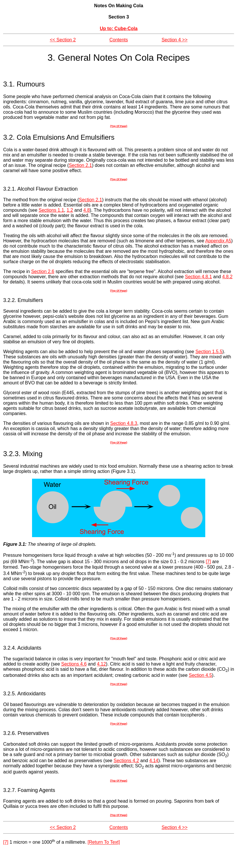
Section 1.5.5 (209, 352)
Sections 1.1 (51, 210)
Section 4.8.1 (198, 277)
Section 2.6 (43, 271)
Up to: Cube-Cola (119, 28)
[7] (208, 562)
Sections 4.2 (126, 761)
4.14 (154, 761)
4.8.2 (227, 277)
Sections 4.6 (74, 664)
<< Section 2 (63, 40)
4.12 (101, 664)
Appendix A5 (218, 241)
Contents (119, 40)
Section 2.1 (80, 165)
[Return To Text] (104, 842)
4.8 (87, 210)
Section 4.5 (200, 675)
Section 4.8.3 (124, 423)
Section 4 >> (175, 40)
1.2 (70, 210)
